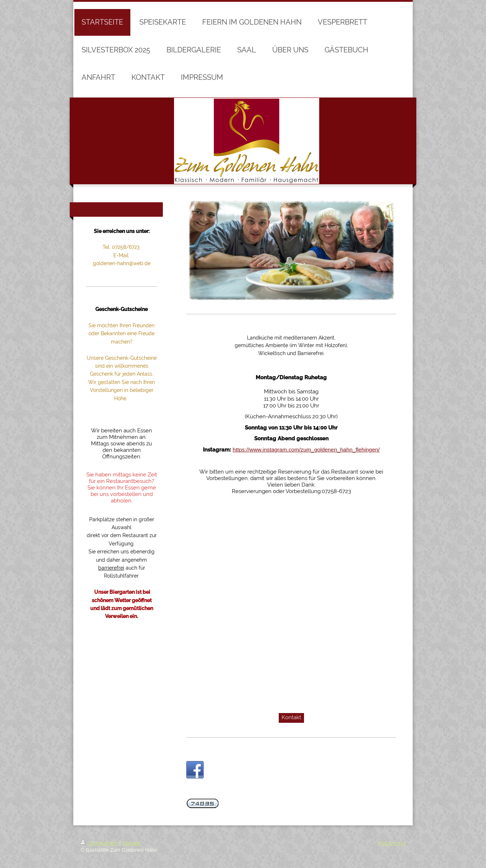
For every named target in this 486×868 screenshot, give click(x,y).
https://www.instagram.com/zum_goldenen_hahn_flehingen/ (306, 450)
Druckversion (100, 843)
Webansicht (391, 843)
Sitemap (131, 843)
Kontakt (291, 717)
